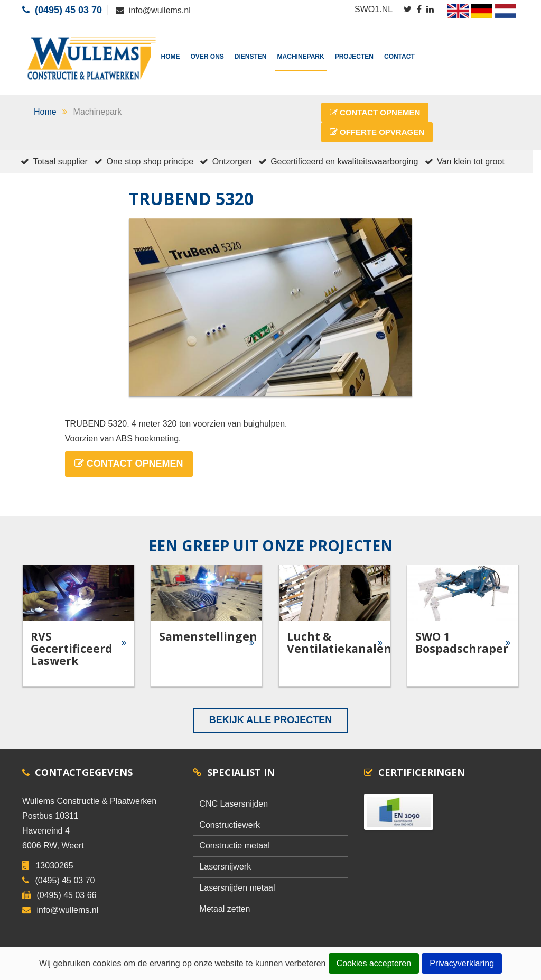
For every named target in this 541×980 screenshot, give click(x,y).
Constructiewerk (230, 825)
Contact (399, 57)
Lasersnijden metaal (237, 888)
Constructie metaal (234, 845)
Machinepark (301, 57)
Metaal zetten (225, 909)
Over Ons (207, 57)
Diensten (251, 57)
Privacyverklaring (463, 964)
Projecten (354, 57)
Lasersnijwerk (225, 867)
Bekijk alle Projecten (270, 720)
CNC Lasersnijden (234, 804)
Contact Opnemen (375, 112)
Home (171, 57)
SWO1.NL (374, 9)
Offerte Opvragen (377, 132)
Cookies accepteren (374, 964)
